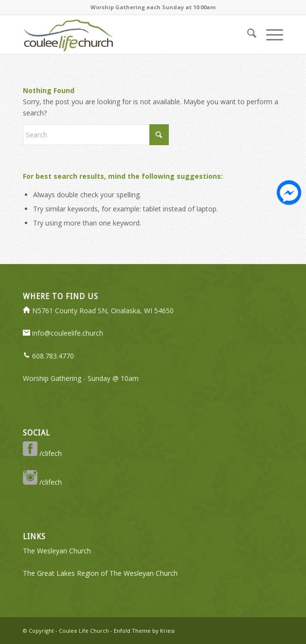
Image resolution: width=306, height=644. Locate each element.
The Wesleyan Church (57, 551)
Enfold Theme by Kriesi (144, 631)
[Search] (247, 35)
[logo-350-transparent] (127, 35)
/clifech (42, 453)
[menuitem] (247, 35)
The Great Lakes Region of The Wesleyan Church (100, 573)
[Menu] (270, 35)
